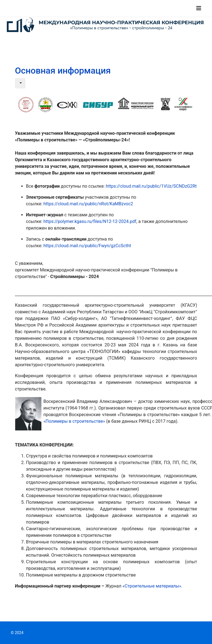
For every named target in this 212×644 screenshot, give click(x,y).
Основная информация (63, 71)
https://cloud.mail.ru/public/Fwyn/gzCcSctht (87, 246)
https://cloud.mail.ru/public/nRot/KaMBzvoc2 (88, 204)
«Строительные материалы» (152, 586)
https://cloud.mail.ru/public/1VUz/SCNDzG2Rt (151, 186)
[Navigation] (199, 8)
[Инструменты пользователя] (20, 83)
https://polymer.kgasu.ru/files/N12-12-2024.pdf (90, 221)
